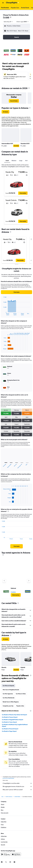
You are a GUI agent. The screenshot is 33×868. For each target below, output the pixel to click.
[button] (3, 3)
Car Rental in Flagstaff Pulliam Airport (12, 720)
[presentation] (11, 17)
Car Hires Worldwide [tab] (9, 698)
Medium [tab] (14, 161)
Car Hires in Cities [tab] (21, 694)
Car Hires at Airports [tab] (8, 686)
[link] (14, 101)
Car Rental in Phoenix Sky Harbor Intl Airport (14, 715)
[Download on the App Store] (16, 855)
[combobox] (8, 22)
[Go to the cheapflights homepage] (12, 3)
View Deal (16, 146)
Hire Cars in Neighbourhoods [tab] (11, 690)
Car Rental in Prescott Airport (10, 729)
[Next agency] (29, 581)
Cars (2, 797)
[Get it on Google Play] (6, 855)
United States (17, 797)
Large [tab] (21, 161)
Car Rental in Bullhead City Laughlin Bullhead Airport (15, 725)
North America (9, 797)
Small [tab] (7, 161)
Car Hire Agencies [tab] (8, 694)
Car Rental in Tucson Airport (10, 717)
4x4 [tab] (26, 161)
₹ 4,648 (6, 17)
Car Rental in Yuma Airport (9, 722)
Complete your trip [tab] (8, 706)
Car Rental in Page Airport (9, 731)
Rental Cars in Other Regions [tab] (11, 702)
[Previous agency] (4, 581)
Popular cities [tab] (20, 706)
